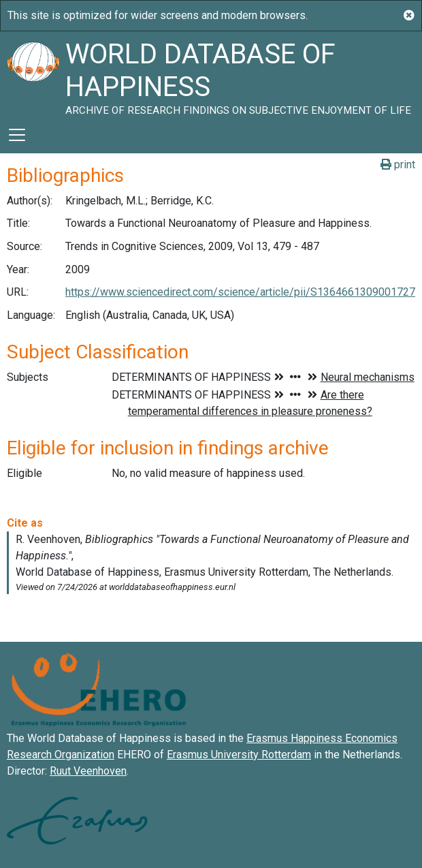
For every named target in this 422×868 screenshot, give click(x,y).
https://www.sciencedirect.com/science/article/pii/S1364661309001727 (240, 292)
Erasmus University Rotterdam (239, 755)
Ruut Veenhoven (88, 771)
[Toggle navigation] (17, 135)
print (398, 165)
